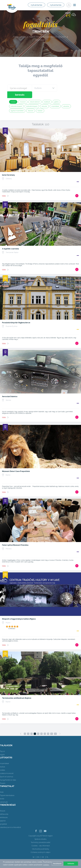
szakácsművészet (7, 767)
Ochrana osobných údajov (40, 846)
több (4, 189)
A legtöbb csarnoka (10, 242)
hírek (2, 785)
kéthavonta (4, 807)
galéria (56, 95)
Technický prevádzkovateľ (40, 836)
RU (38, 854)
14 (55, 727)
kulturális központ (32, 100)
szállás (3, 763)
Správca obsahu (40, 832)
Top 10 (2, 745)
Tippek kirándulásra (7, 789)
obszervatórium (35, 95)
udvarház (66, 100)
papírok (3, 814)
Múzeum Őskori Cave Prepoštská (16, 465)
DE (43, 850)
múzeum (23, 95)
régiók (2, 748)
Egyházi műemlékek (17, 104)
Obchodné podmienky (41, 842)
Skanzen (31, 104)
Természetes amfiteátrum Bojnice (17, 691)
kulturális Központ (16, 100)
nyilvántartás (35, 5)
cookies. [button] (46, 865)
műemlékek (55, 100)
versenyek (4, 795)
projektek (3, 817)
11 (52, 727)
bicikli (2, 792)
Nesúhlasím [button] (57, 864)
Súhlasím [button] (71, 864)
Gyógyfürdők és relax (8, 773)
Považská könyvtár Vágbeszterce (16, 316)
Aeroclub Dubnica (10, 390)
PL (47, 850)
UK (48, 854)
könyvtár (44, 100)
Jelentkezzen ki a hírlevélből (10, 821)
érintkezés (4, 811)
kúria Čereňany (8, 168)
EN (38, 850)
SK (34, 850)
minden (13, 95)
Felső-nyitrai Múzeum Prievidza (15, 538)
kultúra (2, 760)
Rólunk (3, 804)
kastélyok (47, 95)
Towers (3, 777)
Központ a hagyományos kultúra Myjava (19, 612)
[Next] (60, 727)
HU (43, 854)
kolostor (40, 104)
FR (33, 854)
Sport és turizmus (7, 770)
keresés (65, 88)
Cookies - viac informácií (41, 839)
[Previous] (21, 727)
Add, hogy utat (77, 189)
